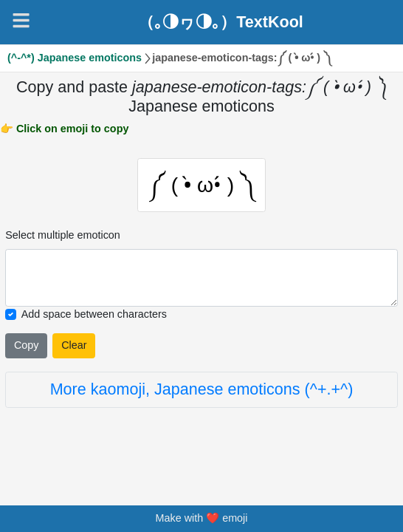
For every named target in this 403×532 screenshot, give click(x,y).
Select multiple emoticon (63, 236)
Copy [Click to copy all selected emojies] (27, 346)
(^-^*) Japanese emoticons (75, 58)
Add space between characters (94, 315)
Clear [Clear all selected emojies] (74, 346)
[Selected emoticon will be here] (201, 279)
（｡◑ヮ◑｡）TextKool (221, 22)
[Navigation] (21, 20)
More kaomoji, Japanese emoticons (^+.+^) (202, 391)
